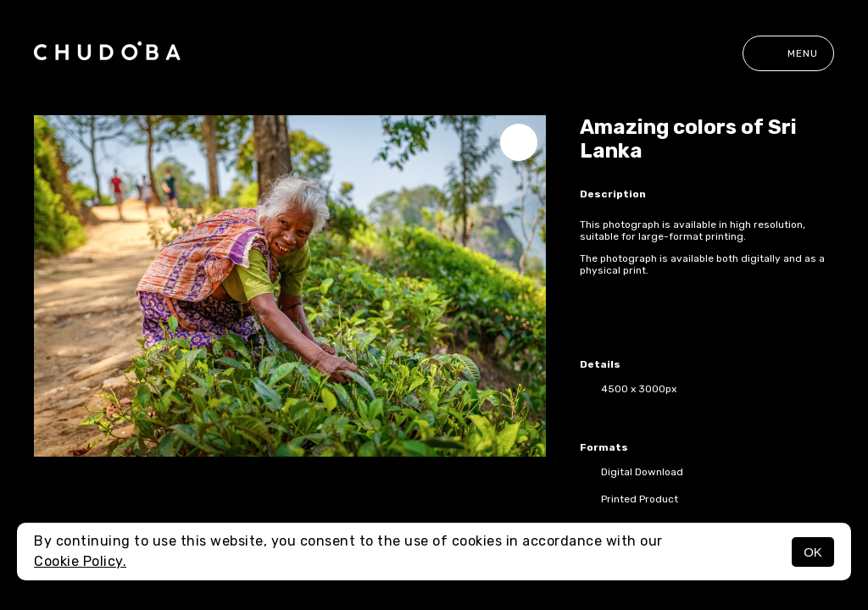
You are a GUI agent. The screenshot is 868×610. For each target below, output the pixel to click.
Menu (788, 53)
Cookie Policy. (80, 561)
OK (813, 552)
